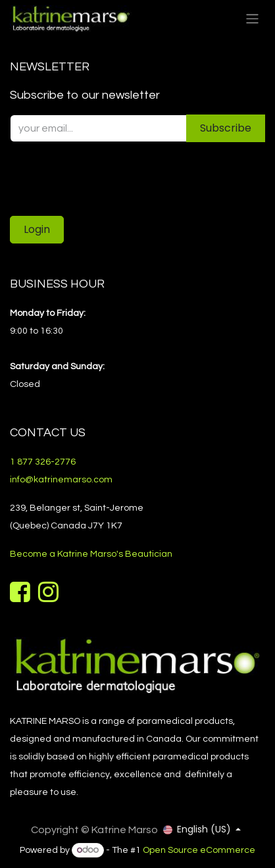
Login (37, 229)
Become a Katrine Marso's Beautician (91, 554)
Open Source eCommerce (199, 850)
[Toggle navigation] (252, 18)
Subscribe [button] (226, 128)
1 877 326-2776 (43, 462)
